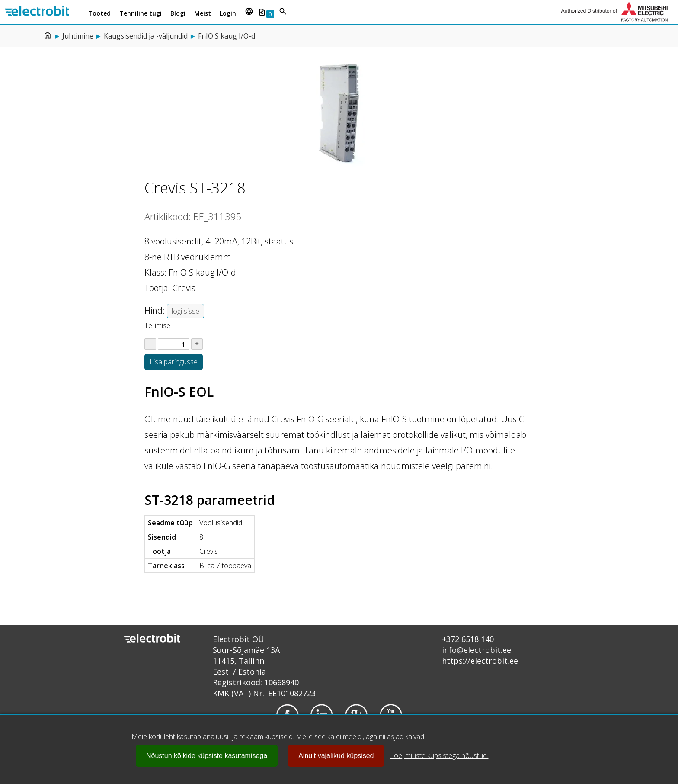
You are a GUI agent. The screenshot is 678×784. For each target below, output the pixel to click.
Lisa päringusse (174, 362)
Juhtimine (78, 36)
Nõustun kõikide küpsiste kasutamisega (207, 756)
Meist (203, 13)
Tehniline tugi (141, 13)
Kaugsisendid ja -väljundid (146, 36)
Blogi (178, 13)
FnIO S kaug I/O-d (227, 36)
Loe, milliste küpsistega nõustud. (439, 755)
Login (228, 13)
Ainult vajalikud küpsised (336, 756)
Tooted (99, 13)
